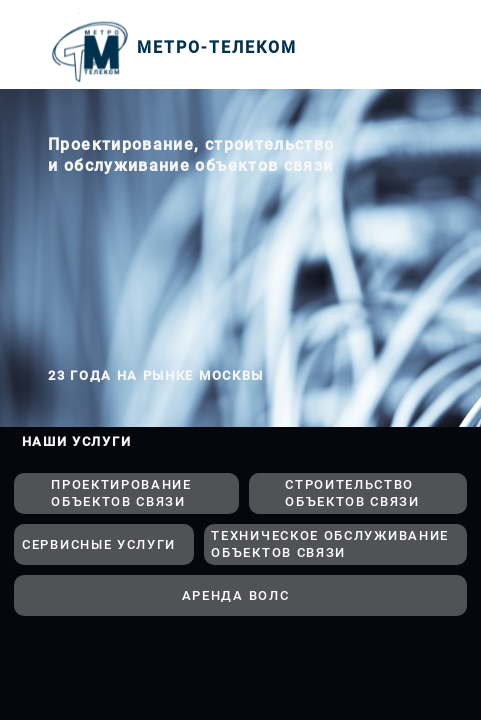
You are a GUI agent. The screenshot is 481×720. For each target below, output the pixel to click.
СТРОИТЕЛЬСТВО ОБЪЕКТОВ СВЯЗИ (352, 493)
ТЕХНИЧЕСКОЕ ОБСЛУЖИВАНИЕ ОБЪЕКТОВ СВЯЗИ (330, 544)
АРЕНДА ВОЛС (236, 595)
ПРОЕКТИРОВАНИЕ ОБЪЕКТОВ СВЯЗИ (121, 493)
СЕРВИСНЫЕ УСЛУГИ (99, 544)
